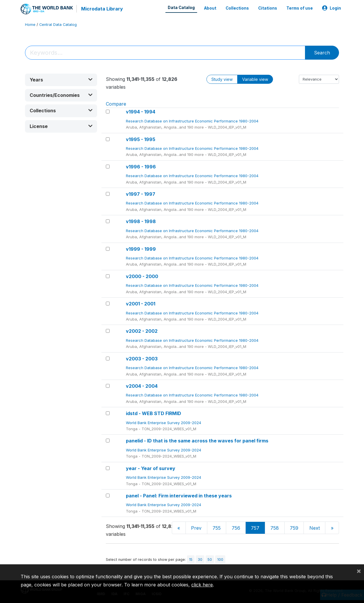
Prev (196, 528)
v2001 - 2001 (141, 304)
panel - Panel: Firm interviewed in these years (179, 496)
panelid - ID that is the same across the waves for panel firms (197, 441)
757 (255, 528)
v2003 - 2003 (142, 359)
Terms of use (300, 8)
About (210, 8)
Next (315, 528)
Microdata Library (102, 9)
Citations (268, 8)
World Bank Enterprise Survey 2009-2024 (164, 423)
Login (332, 8)
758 (275, 528)
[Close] (359, 571)
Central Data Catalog (58, 25)
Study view (222, 79)
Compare (116, 104)
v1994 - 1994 (141, 112)
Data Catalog (181, 8)
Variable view (255, 79)
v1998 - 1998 (141, 221)
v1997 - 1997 (141, 194)
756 (236, 528)
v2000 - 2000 (142, 276)
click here (202, 585)
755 (217, 528)
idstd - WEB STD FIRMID (154, 413)
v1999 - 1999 (141, 249)
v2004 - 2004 (142, 386)
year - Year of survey (151, 468)
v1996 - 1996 (141, 167)
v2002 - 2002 (142, 331)
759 (294, 528)
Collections (237, 8)
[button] (61, 80)
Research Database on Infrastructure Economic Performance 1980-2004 (193, 121)
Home (30, 25)
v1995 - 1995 (141, 139)
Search (322, 53)
